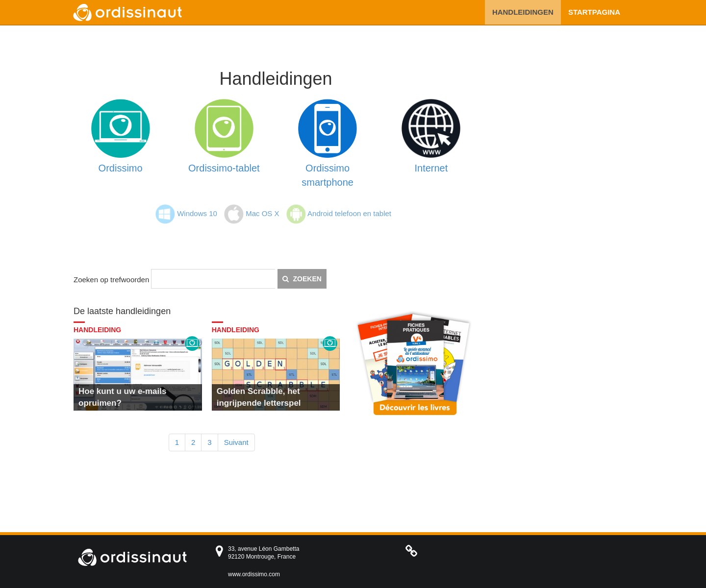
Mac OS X (262, 213)
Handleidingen (523, 12)
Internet (431, 168)
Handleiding (97, 330)
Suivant (236, 442)
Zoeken (302, 279)
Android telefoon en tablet (349, 213)
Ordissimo (121, 168)
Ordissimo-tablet (224, 168)
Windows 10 (197, 213)
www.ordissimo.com (254, 574)
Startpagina (594, 12)
